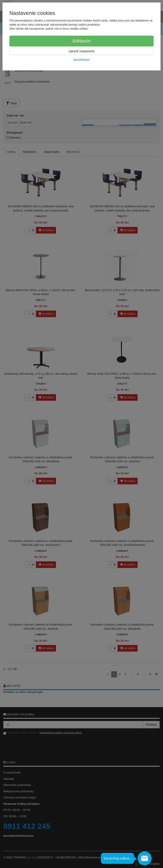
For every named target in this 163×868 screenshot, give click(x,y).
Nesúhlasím (82, 60)
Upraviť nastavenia (81, 51)
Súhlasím (81, 41)
